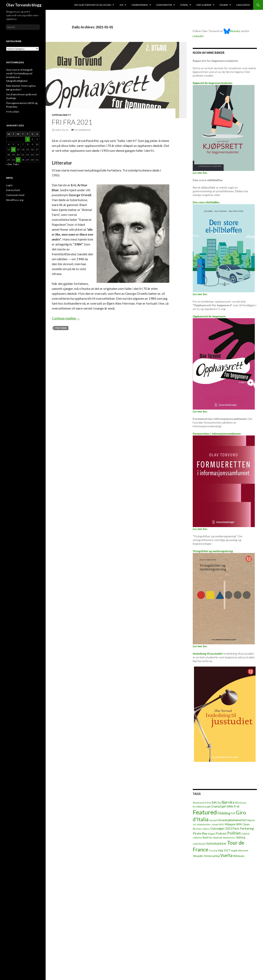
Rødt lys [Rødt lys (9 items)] (208, 837)
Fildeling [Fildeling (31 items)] (224, 813)
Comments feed (15, 195)
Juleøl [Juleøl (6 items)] (215, 824)
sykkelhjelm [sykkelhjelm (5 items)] (199, 844)
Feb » (16, 164)
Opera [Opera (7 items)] (206, 829)
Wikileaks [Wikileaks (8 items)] (239, 856)
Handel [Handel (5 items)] (213, 820)
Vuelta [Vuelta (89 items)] (226, 855)
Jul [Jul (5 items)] (194, 824)
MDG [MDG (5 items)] (221, 824)
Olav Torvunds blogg (24, 5)
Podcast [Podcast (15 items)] (221, 833)
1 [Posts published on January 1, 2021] (28, 139)
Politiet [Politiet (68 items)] (234, 833)
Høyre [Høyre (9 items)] (251, 820)
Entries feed (13, 190)
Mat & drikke (204, 5)
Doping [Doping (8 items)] (216, 807)
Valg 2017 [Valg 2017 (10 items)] (224, 850)
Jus (121, 5)
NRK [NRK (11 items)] (239, 824)
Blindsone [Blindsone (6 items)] (241, 803)
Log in (9, 185)
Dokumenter (164, 5)
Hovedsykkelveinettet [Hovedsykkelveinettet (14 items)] (232, 820)
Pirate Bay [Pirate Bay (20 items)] (200, 833)
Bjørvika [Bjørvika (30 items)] (228, 802)
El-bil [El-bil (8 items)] (237, 807)
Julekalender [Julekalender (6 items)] (204, 824)
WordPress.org (15, 200)
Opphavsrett (61, 115)
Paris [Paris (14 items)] (236, 829)
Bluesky (232, 31)
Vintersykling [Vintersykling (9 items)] (212, 856)
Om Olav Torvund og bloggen (93, 5)
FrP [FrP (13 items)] (233, 813)
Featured (61, 328)
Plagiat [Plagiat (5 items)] (211, 834)
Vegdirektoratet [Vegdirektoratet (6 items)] (239, 850)
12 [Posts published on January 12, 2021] (13, 149)
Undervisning (140, 5)
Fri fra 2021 (72, 122)
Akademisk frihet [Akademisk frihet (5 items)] (202, 803)
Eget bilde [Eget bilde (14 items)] (227, 806)
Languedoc (243, 5)
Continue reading (66, 318)
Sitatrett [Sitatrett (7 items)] (218, 838)
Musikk (224, 5)
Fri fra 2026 (13, 112)
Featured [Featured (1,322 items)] (205, 812)
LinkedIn (198, 36)
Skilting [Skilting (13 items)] (241, 837)
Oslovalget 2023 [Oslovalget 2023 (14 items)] (221, 829)
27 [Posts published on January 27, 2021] (18, 160)
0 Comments (83, 130)
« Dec (9, 164)
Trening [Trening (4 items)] (213, 850)
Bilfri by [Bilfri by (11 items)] (216, 803)
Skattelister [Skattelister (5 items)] (229, 838)
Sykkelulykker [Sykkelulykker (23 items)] (216, 843)
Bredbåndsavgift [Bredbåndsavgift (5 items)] (202, 807)
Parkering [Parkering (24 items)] (247, 828)
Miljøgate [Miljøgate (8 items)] (230, 824)
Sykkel (184, 5)
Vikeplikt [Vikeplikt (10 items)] (198, 856)
